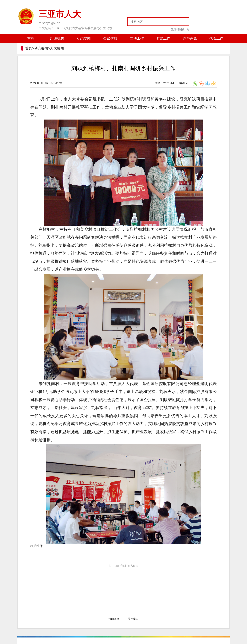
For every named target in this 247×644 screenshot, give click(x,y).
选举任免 (190, 38)
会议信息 (110, 38)
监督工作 (163, 38)
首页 (31, 38)
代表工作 (216, 38)
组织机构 (57, 38)
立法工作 (137, 38)
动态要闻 (84, 38)
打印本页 (114, 619)
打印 (184, 83)
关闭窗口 (133, 619)
